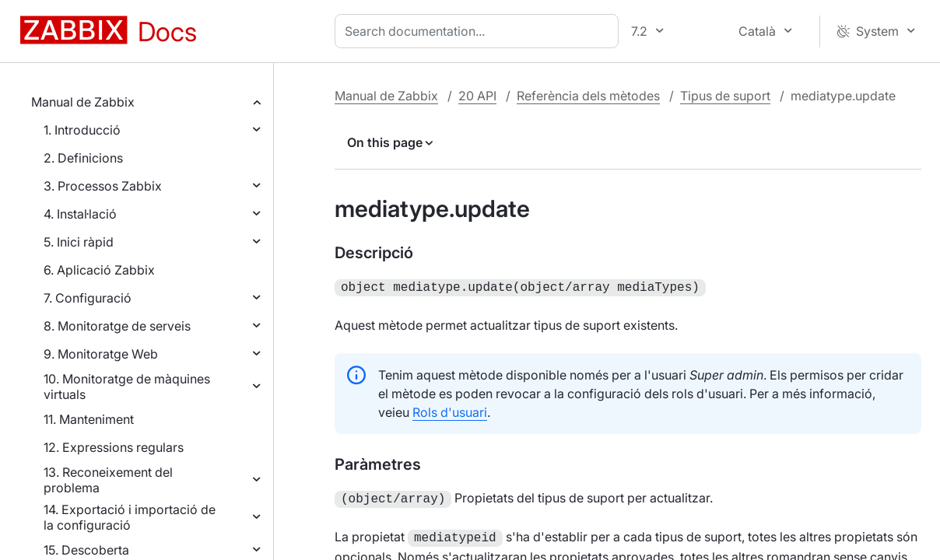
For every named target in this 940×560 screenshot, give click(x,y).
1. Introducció (82, 130)
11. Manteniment (89, 419)
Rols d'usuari (450, 411)
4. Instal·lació (80, 214)
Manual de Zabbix (83, 102)
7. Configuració (88, 298)
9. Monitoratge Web (101, 354)
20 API (477, 96)
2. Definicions (83, 158)
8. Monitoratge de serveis (117, 326)
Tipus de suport (725, 96)
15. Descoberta (86, 550)
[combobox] (480, 31)
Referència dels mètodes (588, 96)
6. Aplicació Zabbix (99, 270)
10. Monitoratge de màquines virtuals (127, 387)
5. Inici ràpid (79, 242)
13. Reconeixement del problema (108, 480)
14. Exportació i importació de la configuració (130, 517)
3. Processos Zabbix (103, 186)
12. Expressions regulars (114, 447)
